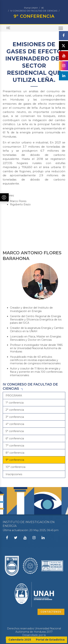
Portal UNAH (31, 8)
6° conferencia (15, 438)
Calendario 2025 (20, 640)
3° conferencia (15, 417)
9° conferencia (15, 460)
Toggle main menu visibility (61, 29)
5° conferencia (15, 431)
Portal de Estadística (50, 640)
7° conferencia (15, 446)
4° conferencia (15, 424)
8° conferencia (15, 453)
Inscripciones (14, 474)
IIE (43, 8)
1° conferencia (15, 403)
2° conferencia (15, 410)
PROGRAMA (14, 396)
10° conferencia (16, 467)
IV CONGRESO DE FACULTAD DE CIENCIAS (34, 11)
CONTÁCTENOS (51, 612)
